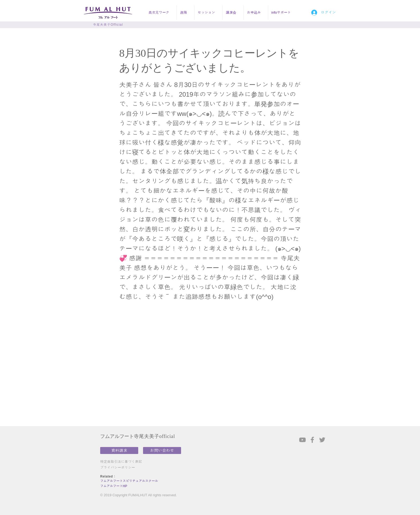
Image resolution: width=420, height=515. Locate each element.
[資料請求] (119, 450)
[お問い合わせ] (162, 450)
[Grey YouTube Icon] (302, 440)
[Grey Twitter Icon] (322, 440)
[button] (161, 13)
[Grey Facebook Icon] (312, 440)
